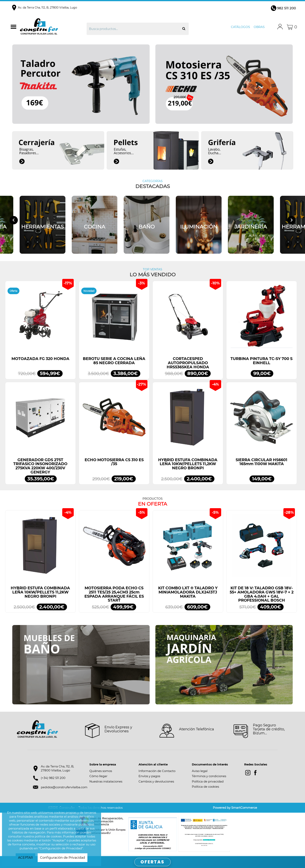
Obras (259, 27)
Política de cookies (205, 787)
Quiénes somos (101, 771)
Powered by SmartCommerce (235, 808)
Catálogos (240, 27)
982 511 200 (286, 8)
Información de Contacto (157, 771)
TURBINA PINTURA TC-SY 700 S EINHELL (261, 361)
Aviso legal (200, 771)
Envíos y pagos (149, 776)
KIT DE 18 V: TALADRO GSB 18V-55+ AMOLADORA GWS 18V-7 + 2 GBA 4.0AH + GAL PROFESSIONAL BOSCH (262, 594)
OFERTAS (152, 862)
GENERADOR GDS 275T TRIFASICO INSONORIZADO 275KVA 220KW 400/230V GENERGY (40, 466)
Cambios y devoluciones (156, 781)
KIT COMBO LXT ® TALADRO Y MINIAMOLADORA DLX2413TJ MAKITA (188, 592)
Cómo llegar (98, 776)
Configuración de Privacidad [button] (63, 858)
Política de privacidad (208, 781)
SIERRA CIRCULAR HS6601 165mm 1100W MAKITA (261, 462)
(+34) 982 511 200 (53, 778)
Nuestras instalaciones (106, 781)
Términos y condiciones (209, 776)
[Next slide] (291, 220)
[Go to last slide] (14, 220)
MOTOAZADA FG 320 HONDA (40, 359)
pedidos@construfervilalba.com (64, 787)
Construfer (53, 27)
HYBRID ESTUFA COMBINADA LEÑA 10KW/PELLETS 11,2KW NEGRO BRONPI (188, 464)
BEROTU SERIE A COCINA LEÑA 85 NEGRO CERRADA (114, 361)
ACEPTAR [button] (25, 858)
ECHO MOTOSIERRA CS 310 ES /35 (114, 462)
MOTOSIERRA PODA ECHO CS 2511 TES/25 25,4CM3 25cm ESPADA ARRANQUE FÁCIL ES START (114, 594)
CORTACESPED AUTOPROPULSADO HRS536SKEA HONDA (188, 363)
